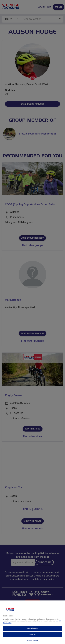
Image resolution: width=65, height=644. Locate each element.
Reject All (32, 634)
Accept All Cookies (33, 628)
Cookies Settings (32, 640)
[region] (32, 622)
